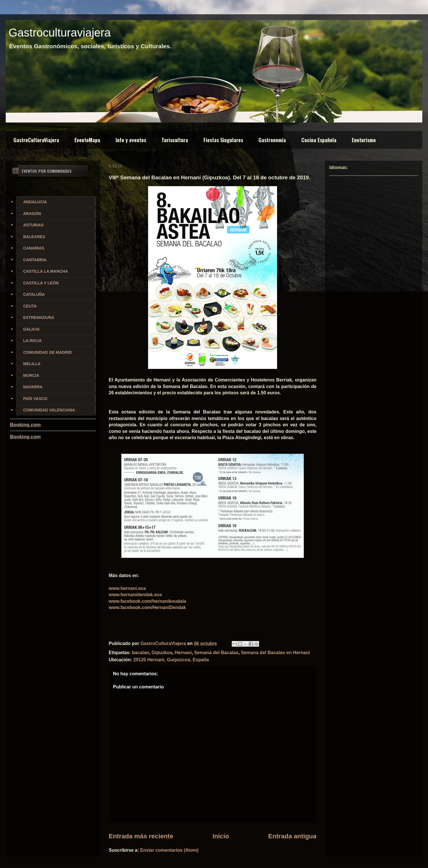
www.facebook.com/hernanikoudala (147, 601)
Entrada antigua (292, 836)
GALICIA (31, 329)
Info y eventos (131, 140)
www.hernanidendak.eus (135, 595)
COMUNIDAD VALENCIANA (49, 410)
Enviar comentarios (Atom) (169, 850)
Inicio (221, 836)
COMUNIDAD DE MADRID (47, 352)
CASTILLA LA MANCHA (46, 271)
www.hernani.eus (127, 588)
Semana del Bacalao (216, 653)
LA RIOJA (32, 341)
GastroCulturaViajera (36, 140)
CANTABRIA (35, 260)
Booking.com (25, 425)
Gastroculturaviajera (60, 33)
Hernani (183, 653)
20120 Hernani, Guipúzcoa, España (171, 660)
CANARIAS (34, 248)
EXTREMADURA (39, 318)
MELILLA (32, 364)
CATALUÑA (34, 294)
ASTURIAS (33, 225)
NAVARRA (33, 387)
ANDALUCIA (35, 202)
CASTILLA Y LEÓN (41, 283)
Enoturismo (364, 140)
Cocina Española (319, 140)
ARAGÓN (32, 214)
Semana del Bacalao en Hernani (275, 653)
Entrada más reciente (141, 836)
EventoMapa (87, 140)
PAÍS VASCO (35, 399)
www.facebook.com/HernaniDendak (147, 607)
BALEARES (34, 237)
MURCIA (31, 375)
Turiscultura (175, 140)
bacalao (141, 653)
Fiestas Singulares (223, 140)
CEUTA (30, 306)
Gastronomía (272, 140)
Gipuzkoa (162, 653)
